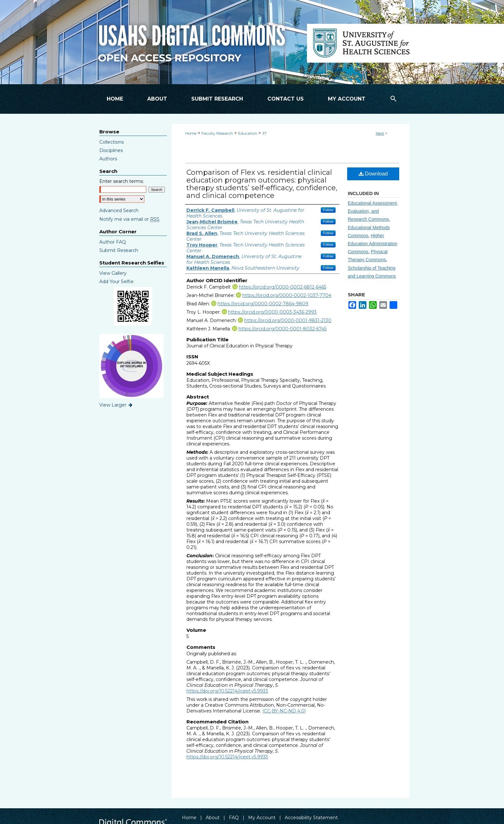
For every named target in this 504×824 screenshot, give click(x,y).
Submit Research (119, 250)
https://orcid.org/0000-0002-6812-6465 (283, 287)
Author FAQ (113, 242)
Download (373, 174)
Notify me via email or (129, 219)
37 (265, 133)
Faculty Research (217, 133)
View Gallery (113, 273)
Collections (112, 142)
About (213, 818)
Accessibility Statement (311, 818)
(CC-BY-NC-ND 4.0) (284, 711)
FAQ (234, 818)
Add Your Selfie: (117, 282)
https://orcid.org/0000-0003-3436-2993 (272, 312)
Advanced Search (119, 210)
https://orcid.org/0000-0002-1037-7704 (287, 295)
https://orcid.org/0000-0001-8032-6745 (283, 329)
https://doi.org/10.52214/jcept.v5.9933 (227, 691)
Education (248, 133)
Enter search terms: (122, 181)
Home (191, 133)
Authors (108, 159)
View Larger (116, 405)
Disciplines (111, 150)
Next (380, 133)
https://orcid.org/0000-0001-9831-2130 (288, 320)
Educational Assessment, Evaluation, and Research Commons (373, 211)
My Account (262, 818)
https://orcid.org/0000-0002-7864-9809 (263, 304)
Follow (328, 210)
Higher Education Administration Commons (373, 244)
